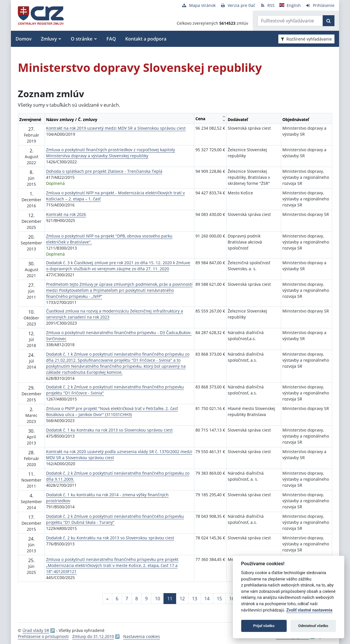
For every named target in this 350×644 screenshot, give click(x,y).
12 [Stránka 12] (182, 599)
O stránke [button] (82, 39)
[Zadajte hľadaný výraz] (290, 21)
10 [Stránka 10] (157, 599)
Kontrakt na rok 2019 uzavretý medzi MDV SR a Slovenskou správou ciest (116, 128)
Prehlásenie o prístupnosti (43, 636)
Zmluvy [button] (49, 39)
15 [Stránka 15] (219, 599)
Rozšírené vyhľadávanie (306, 39)
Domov (24, 39)
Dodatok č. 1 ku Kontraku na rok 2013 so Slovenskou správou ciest (109, 430)
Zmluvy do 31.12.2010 (93, 636)
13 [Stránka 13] (195, 599)
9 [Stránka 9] (146, 599)
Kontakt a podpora (146, 39)
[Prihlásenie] (320, 5)
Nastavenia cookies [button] (142, 636)
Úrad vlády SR (36, 630)
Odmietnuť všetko (313, 626)
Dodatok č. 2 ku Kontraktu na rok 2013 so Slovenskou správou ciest (110, 538)
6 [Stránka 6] (117, 599)
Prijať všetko (264, 626)
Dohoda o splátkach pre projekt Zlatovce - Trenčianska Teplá (104, 171)
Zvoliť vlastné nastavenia (309, 610)
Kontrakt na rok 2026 (66, 214)
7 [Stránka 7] (127, 599)
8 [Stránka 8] (137, 599)
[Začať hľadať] (329, 21)
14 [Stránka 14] (207, 599)
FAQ (111, 39)
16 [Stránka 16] (232, 599)
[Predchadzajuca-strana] (107, 599)
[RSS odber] (267, 5)
